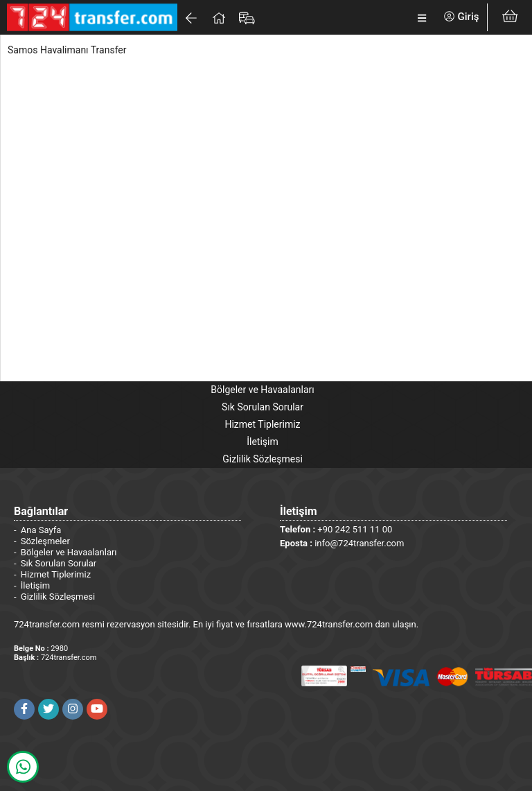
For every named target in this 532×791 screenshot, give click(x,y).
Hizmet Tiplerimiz (262, 424)
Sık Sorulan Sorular (263, 407)
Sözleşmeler (45, 541)
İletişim (263, 442)
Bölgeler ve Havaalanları (262, 390)
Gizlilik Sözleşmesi (263, 459)
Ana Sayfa (41, 530)
